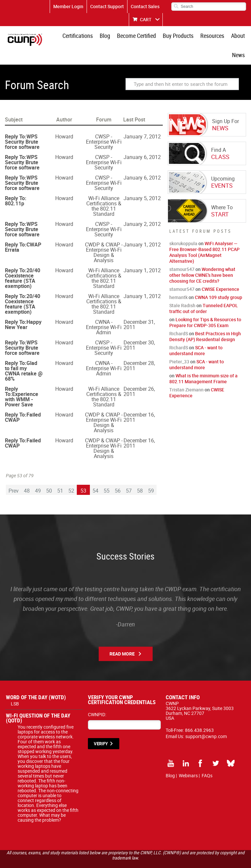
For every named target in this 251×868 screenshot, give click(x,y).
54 (95, 475)
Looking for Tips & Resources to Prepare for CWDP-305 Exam (205, 307)
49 (38, 475)
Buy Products (168, 38)
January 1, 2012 (142, 229)
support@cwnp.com (206, 721)
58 (140, 475)
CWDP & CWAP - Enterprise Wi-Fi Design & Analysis (104, 237)
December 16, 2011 (139, 402)
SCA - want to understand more (196, 335)
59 (151, 475)
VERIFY (101, 728)
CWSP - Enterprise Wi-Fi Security (104, 126)
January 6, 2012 (142, 141)
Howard (64, 121)
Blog (100, 38)
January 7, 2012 (142, 121)
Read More (122, 638)
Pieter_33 (179, 346)
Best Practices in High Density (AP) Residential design (205, 321)
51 (60, 475)
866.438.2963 (199, 714)
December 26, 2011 (139, 376)
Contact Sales (145, 6)
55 (107, 475)
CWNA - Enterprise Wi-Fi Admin (104, 311)
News (240, 38)
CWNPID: (97, 699)
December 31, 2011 (139, 309)
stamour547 (182, 253)
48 (27, 475)
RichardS (179, 318)
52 (71, 475)
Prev (14, 475)
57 (129, 475)
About (222, 38)
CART (146, 19)
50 (49, 475)
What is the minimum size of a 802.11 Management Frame (203, 363)
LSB (15, 688)
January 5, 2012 (142, 182)
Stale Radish (182, 290)
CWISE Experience (220, 273)
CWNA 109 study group (218, 282)
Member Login (68, 6)
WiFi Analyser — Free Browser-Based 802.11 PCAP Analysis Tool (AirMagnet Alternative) (204, 237)
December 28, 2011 (139, 350)
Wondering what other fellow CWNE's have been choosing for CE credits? (202, 259)
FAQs (207, 760)
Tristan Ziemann (186, 374)
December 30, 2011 (139, 329)
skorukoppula (183, 228)
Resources (199, 38)
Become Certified (129, 38)
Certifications (75, 38)
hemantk (178, 282)
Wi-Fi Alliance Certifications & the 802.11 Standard (104, 190)
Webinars (188, 760)
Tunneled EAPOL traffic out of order (204, 293)
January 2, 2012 (142, 208)
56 (118, 475)
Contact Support (107, 6)
